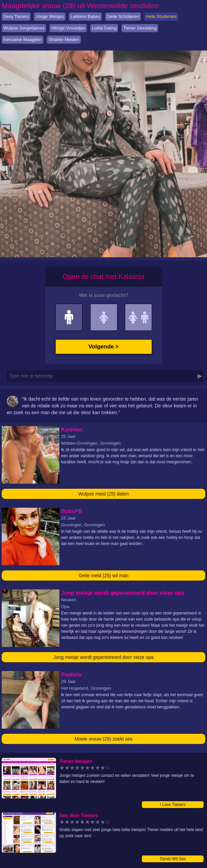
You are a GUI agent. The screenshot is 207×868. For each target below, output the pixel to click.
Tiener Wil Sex (173, 859)
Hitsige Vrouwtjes (68, 28)
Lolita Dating (104, 28)
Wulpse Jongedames (24, 28)
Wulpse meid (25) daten (103, 494)
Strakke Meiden (64, 39)
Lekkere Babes (85, 16)
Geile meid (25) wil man (103, 576)
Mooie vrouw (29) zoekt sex (103, 739)
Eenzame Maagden (23, 39)
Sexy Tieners (16, 16)
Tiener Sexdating (140, 28)
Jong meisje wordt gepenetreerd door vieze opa (103, 657)
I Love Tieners (173, 805)
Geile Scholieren (123, 16)
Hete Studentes (161, 16)
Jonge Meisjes (50, 16)
